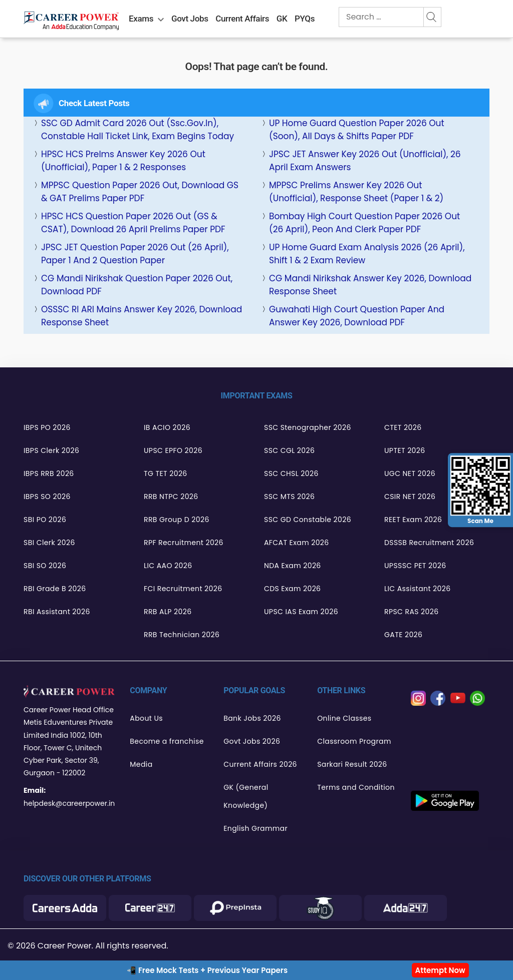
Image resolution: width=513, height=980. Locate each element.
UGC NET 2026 (410, 473)
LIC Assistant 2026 (418, 589)
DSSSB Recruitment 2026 (429, 543)
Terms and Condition (356, 787)
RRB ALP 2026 (168, 612)
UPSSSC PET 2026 (415, 566)
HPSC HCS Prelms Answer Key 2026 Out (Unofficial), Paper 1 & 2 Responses (123, 161)
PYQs (305, 19)
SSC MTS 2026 (289, 497)
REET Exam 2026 (413, 520)
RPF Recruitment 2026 (184, 543)
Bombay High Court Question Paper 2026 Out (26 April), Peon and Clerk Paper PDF (364, 223)
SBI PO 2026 (45, 520)
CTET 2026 (403, 427)
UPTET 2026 (405, 450)
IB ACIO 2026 (167, 427)
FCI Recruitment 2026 (183, 589)
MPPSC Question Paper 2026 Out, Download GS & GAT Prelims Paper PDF (140, 192)
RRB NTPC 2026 (171, 497)
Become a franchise (167, 741)
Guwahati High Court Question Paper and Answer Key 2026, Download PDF (357, 316)
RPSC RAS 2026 (412, 612)
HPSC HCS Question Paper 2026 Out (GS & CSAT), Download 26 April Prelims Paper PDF (133, 223)
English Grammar (255, 828)
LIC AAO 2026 (168, 566)
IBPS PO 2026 (47, 427)
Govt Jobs (190, 19)
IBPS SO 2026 (47, 497)
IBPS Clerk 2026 (51, 450)
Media (141, 764)
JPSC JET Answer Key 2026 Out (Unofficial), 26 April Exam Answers (365, 161)
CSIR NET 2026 (410, 497)
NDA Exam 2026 (293, 566)
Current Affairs (242, 19)
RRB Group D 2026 (177, 520)
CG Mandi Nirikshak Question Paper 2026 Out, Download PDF (137, 285)
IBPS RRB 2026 (49, 473)
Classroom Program (354, 741)
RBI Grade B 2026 (55, 589)
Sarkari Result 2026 (352, 764)
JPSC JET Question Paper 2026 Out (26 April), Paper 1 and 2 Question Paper (135, 254)
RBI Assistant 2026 (57, 612)
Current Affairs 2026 (260, 764)
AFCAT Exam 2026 (297, 543)
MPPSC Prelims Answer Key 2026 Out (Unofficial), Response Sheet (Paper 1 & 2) (356, 192)
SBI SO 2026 (45, 566)
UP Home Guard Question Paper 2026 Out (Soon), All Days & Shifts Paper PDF (357, 130)
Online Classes (344, 718)
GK (282, 19)
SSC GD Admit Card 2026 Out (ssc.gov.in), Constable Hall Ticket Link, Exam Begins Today (138, 130)
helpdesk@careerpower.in (69, 803)
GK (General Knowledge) (246, 796)
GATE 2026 (403, 635)
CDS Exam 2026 (292, 589)
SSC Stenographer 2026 (308, 427)
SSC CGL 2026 (289, 450)
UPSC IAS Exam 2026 (301, 612)
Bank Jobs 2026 (252, 718)
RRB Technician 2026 (182, 635)
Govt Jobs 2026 (252, 741)
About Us (146, 718)
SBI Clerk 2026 (49, 543)
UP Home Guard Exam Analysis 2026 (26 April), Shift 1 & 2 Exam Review (367, 254)
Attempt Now (440, 970)
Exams (141, 19)
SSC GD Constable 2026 (308, 520)
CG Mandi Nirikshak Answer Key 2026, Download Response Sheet (370, 285)
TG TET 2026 (166, 473)
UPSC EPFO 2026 (173, 450)
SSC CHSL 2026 (291, 473)
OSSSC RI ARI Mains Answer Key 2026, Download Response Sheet (142, 316)
